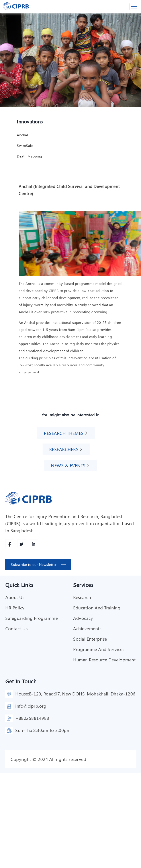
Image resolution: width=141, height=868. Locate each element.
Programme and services (99, 649)
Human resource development (104, 659)
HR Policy (15, 607)
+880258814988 (32, 718)
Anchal (22, 135)
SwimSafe (25, 145)
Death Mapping (29, 156)
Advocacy (83, 618)
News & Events (68, 465)
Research (82, 597)
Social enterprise (90, 639)
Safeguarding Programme (31, 618)
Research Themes (64, 433)
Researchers (64, 449)
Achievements (87, 628)
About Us (15, 597)
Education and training (97, 607)
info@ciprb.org (31, 706)
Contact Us (16, 628)
